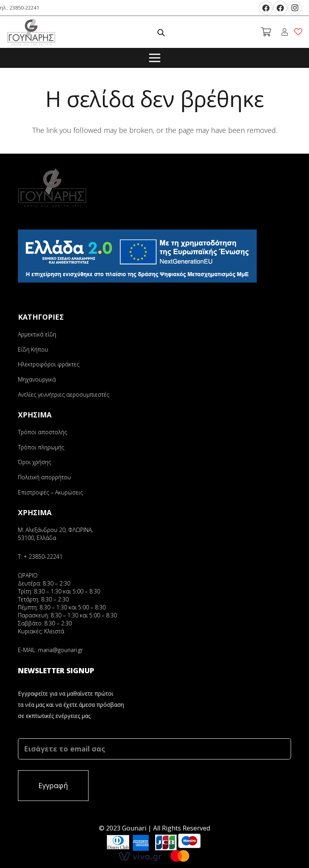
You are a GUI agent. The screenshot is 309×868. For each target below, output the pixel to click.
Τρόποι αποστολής (42, 432)
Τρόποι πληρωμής (41, 447)
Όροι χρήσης (34, 462)
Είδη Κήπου (33, 349)
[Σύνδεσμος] (31, 32)
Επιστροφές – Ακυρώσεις (50, 492)
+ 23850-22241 (43, 557)
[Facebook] (266, 8)
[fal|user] (286, 32)
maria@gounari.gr (60, 650)
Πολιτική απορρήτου (44, 477)
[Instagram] (295, 8)
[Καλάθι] (266, 32)
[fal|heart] (300, 32)
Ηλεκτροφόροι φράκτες (49, 364)
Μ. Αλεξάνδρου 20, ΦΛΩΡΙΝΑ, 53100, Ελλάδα (55, 534)
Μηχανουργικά (37, 379)
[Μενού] (154, 58)
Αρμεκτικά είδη (37, 334)
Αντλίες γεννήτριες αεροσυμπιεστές (64, 394)
